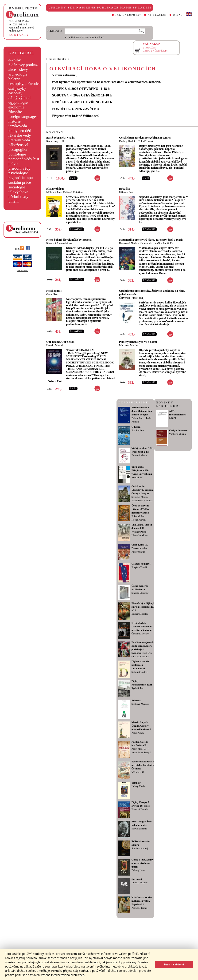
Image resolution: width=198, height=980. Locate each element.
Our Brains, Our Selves (60, 342)
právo (13, 164)
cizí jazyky (17, 88)
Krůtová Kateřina (73, 192)
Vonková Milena (177, 434)
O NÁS (178, 15)
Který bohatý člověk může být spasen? (69, 240)
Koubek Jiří (137, 477)
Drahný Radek (127, 141)
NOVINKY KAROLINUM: (168, 404)
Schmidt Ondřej (140, 672)
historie (15, 121)
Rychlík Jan (137, 688)
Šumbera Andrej (140, 848)
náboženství (18, 145)
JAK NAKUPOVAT (128, 15)
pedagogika (18, 149)
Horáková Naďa (128, 243)
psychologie (18, 173)
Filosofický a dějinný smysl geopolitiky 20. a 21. (143, 607)
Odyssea (136, 427)
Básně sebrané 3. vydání (61, 138)
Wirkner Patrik (139, 532)
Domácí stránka (56, 59)
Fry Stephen (138, 430)
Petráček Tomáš (139, 908)
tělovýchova (18, 192)
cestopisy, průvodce (25, 84)
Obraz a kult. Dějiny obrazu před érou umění (143, 863)
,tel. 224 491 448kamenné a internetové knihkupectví (21, 26)
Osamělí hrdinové (141, 564)
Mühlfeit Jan (53, 192)
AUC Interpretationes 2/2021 (178, 415)
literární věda (19, 140)
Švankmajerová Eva (142, 653)
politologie (17, 154)
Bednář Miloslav (140, 614)
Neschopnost (54, 291)
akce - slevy (18, 70)
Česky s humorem (179, 430)
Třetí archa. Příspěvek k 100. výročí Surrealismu (142, 470)
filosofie (15, 112)
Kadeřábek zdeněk (150, 243)
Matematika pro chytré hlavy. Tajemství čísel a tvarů (151, 240)
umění (14, 201)
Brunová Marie (139, 455)
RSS (19, 249)
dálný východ (19, 98)
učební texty (18, 197)
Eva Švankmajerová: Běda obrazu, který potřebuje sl (143, 646)
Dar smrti (137, 879)
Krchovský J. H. (55, 141)
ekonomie (16, 107)
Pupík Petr (169, 243)
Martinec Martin (128, 345)
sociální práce (20, 182)
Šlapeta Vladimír (140, 593)
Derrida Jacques (140, 882)
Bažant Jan (137, 418)
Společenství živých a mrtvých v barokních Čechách (143, 765)
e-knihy (15, 60)
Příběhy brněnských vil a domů (138, 342)
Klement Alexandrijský (59, 243)
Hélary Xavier (139, 786)
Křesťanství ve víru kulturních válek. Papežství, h (142, 901)
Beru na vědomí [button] (174, 964)
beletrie (15, 79)
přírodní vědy (19, 168)
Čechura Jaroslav (140, 634)
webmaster (22, 270)
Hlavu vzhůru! (55, 189)
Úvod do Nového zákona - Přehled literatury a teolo (141, 509)
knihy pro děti (20, 131)
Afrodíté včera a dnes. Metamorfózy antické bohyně (142, 411)
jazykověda (18, 126)
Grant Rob (52, 294)
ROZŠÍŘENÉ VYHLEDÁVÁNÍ (84, 38)
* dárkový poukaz (23, 65)
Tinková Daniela (140, 809)
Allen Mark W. (139, 749)
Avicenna (136, 700)
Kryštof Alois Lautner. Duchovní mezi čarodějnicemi (142, 627)
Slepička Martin (140, 497)
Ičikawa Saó (126, 192)
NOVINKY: (56, 132)
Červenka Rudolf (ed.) (132, 298)
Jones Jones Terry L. (142, 752)
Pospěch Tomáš (139, 567)
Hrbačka (124, 189)
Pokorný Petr (138, 516)
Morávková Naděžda (142, 500)
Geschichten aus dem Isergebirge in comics (145, 138)
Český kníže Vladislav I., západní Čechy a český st (143, 490)
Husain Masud (54, 345)
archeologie (18, 74)
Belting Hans (138, 870)
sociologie (17, 187)
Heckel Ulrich (139, 520)
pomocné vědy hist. (24, 159)
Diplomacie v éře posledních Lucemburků (140, 665)
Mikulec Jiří (138, 772)
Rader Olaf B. (138, 552)
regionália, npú (21, 178)
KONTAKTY (19, 35)
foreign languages (23, 117)
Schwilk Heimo (139, 829)
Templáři (136, 783)
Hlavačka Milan (140, 535)
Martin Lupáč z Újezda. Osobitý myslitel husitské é (141, 726)
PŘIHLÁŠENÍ (157, 15)
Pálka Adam (138, 733)
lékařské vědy (20, 135)
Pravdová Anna (141, 656)
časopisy (16, 93)
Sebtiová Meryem (140, 704)
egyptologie (18, 102)
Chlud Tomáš (145, 141)
